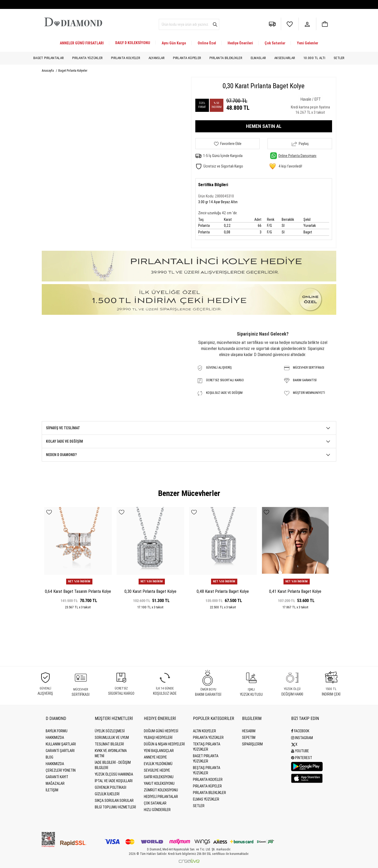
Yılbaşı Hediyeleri (158, 738)
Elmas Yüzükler (206, 799)
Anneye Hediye (155, 757)
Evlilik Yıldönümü (158, 764)
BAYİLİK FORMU (57, 731)
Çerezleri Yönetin (61, 770)
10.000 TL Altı (314, 58)
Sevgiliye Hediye (157, 770)
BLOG (49, 757)
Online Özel (207, 43)
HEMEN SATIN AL (264, 126)
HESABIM (249, 731)
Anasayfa (48, 71)
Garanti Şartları (60, 751)
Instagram (302, 738)
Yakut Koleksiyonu (159, 783)
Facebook (300, 731)
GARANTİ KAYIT (57, 777)
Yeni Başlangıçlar (159, 751)
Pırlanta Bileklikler (226, 58)
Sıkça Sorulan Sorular (114, 801)
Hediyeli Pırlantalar (161, 797)
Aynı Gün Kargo (174, 43)
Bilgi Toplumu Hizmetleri (115, 807)
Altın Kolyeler (204, 731)
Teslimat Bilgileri (109, 744)
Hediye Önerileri (240, 43)
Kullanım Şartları (61, 744)
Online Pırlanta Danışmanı (293, 156)
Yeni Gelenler (308, 43)
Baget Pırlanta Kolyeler (73, 71)
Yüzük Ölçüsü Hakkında (114, 774)
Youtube (300, 751)
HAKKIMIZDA (55, 764)
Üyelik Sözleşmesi (110, 731)
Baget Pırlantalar (49, 58)
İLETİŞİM (52, 790)
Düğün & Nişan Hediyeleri (164, 744)
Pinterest (302, 757)
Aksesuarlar (285, 58)
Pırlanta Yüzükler (87, 58)
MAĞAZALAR (55, 783)
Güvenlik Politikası (111, 787)
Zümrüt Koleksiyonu (161, 790)
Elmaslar (258, 58)
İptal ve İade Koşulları (114, 781)
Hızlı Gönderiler (157, 810)
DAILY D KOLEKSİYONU (133, 43)
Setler (339, 58)
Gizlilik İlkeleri (107, 794)
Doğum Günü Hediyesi (161, 731)
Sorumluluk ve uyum (112, 738)
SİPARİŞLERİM (252, 744)
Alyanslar (157, 58)
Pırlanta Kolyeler (126, 58)
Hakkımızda (55, 738)
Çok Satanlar (275, 43)
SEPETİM (249, 738)
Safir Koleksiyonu (159, 777)
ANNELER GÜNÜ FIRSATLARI (82, 43)
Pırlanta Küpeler (187, 58)
